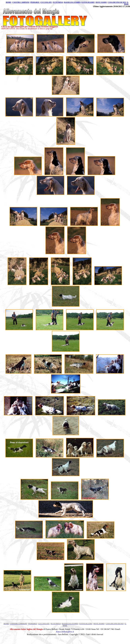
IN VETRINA (58, 2)
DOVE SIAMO (101, 2)
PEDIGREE (35, 2)
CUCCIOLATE (46, 2)
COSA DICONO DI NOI (117, 2)
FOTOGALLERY (88, 2)
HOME (9, 2)
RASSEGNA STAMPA (72, 2)
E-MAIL (126, 3)
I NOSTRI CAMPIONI (21, 2)
